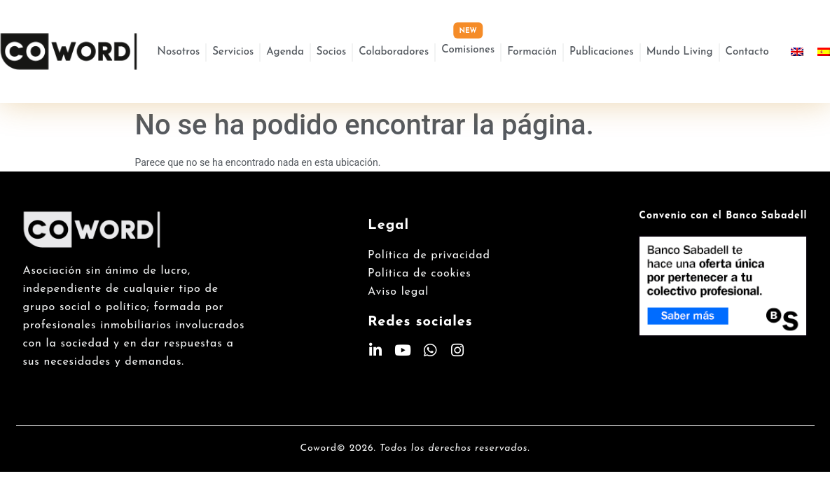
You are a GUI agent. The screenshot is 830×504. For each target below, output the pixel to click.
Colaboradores (394, 52)
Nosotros (178, 52)
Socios (331, 52)
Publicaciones (602, 52)
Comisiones (468, 50)
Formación (532, 52)
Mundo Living (680, 52)
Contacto (747, 52)
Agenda (285, 52)
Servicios (233, 52)
